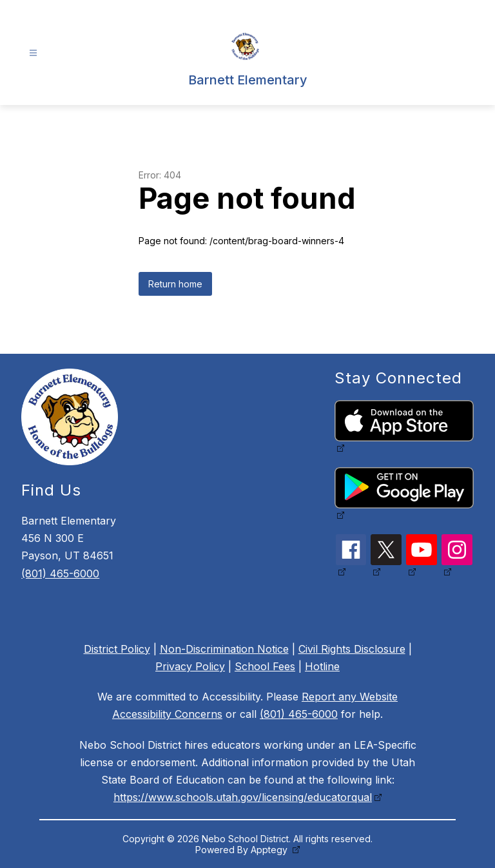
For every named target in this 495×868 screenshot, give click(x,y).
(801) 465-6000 (60, 574)
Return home (175, 284)
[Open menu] (33, 53)
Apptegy (270, 850)
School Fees (265, 666)
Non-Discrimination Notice (224, 649)
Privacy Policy (190, 666)
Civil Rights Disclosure (352, 649)
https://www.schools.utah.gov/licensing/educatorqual (243, 797)
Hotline (322, 666)
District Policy (117, 649)
